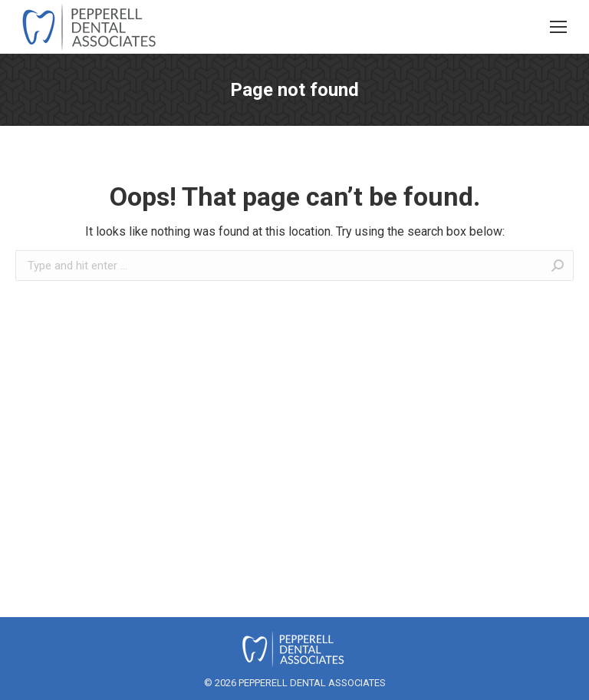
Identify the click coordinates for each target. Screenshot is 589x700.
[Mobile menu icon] (558, 27)
